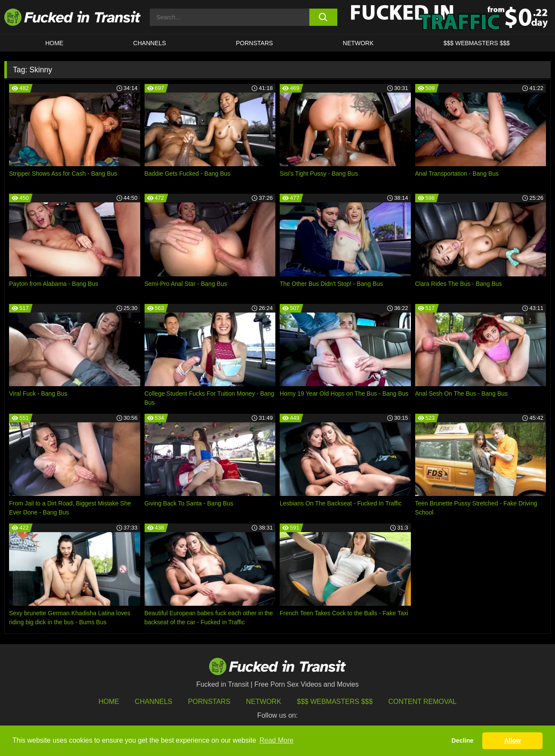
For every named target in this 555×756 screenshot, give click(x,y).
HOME (54, 43)
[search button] (323, 17)
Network (358, 43)
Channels (153, 702)
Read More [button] (276, 740)
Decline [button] (462, 741)
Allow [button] (512, 741)
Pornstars (254, 43)
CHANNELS (150, 43)
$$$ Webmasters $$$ (335, 702)
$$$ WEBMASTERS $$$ (477, 43)
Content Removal (423, 702)
